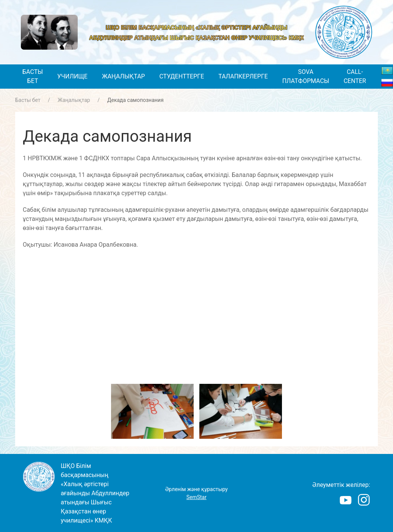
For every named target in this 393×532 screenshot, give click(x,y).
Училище (72, 76)
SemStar (196, 497)
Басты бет (33, 76)
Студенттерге (182, 76)
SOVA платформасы (306, 76)
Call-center (355, 76)
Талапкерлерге (243, 76)
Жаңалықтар (124, 76)
